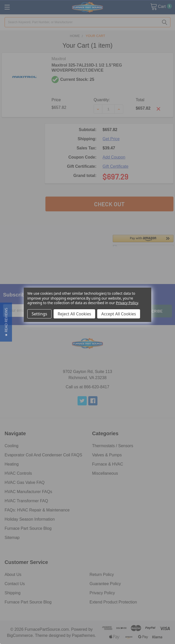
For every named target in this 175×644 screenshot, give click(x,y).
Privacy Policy (127, 303)
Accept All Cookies (119, 314)
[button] (6, 322)
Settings (39, 314)
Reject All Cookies (74, 314)
